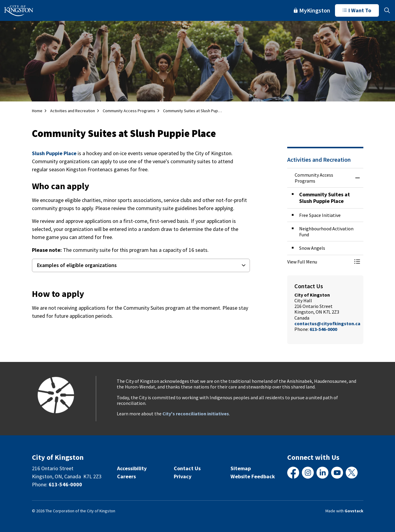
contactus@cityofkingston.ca (327, 323)
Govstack (354, 511)
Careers (126, 476)
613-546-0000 (323, 329)
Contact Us (187, 468)
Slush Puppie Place (54, 153)
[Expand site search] (387, 10)
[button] (319, 262)
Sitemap (241, 468)
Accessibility (132, 468)
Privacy (183, 476)
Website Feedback (253, 476)
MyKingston (312, 10)
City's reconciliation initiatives (196, 414)
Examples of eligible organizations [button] (77, 265)
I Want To (357, 10)
